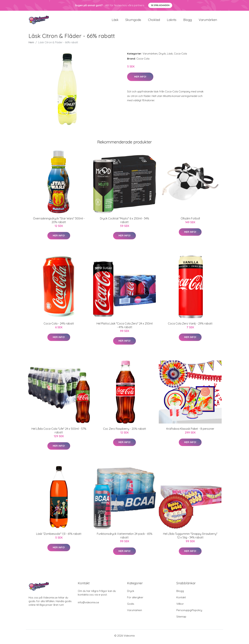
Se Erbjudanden (160, 5)
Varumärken (208, 21)
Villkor (180, 606)
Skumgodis (133, 21)
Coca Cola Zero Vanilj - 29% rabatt (190, 326)
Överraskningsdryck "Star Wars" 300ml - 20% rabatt (59, 223)
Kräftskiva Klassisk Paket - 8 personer (190, 431)
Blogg (188, 21)
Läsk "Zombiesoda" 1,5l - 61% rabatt (59, 536)
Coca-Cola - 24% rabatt (59, 326)
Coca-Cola (180, 56)
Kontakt (181, 600)
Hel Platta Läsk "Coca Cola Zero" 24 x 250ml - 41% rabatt (124, 328)
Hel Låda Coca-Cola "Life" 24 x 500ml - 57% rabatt (59, 433)
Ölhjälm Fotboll (190, 221)
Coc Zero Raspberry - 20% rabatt (125, 431)
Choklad (154, 21)
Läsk (115, 21)
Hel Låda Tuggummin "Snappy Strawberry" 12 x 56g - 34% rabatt (190, 538)
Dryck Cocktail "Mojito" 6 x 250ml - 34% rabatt (124, 223)
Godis (131, 606)
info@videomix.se (88, 605)
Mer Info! (140, 79)
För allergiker (135, 600)
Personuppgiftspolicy (189, 613)
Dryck (162, 56)
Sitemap (181, 619)
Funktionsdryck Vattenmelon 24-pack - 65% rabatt (125, 538)
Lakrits (172, 21)
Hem (31, 45)
